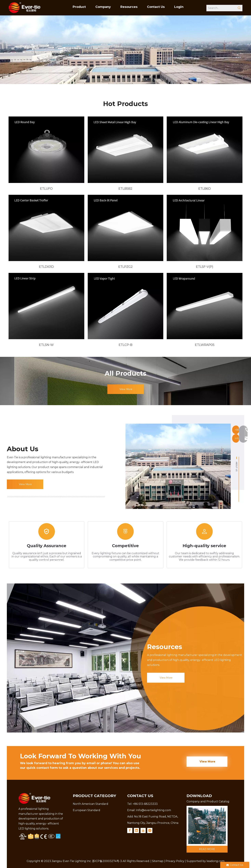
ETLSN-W (46, 345)
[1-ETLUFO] (46, 150)
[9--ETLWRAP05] (205, 306)
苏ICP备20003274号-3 (107, 860)
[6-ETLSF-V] (205, 228)
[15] (56, 497)
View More (126, 389)
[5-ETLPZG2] (126, 228)
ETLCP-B (125, 345)
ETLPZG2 (125, 267)
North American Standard (91, 803)
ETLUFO (46, 189)
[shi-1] (185, 462)
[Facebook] (130, 830)
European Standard (87, 809)
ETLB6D (205, 189)
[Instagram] (150, 830)
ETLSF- (201, 267)
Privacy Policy (175, 860)
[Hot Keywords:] (239, 8)
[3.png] (40, 836)
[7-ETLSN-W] (46, 306)
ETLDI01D (46, 267)
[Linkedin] (136, 830)
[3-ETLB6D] (205, 150)
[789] (207, 825)
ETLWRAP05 (205, 345)
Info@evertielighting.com (153, 809)
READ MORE (207, 848)
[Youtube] (143, 830)
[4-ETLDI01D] (46, 228)
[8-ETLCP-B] (126, 306)
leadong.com (216, 860)
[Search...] (221, 8)
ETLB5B (124, 189)
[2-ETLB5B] (126, 150)
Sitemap (158, 860)
